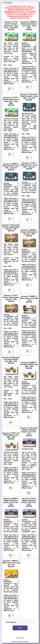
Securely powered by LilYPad (20, 641)
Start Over (20, 638)
